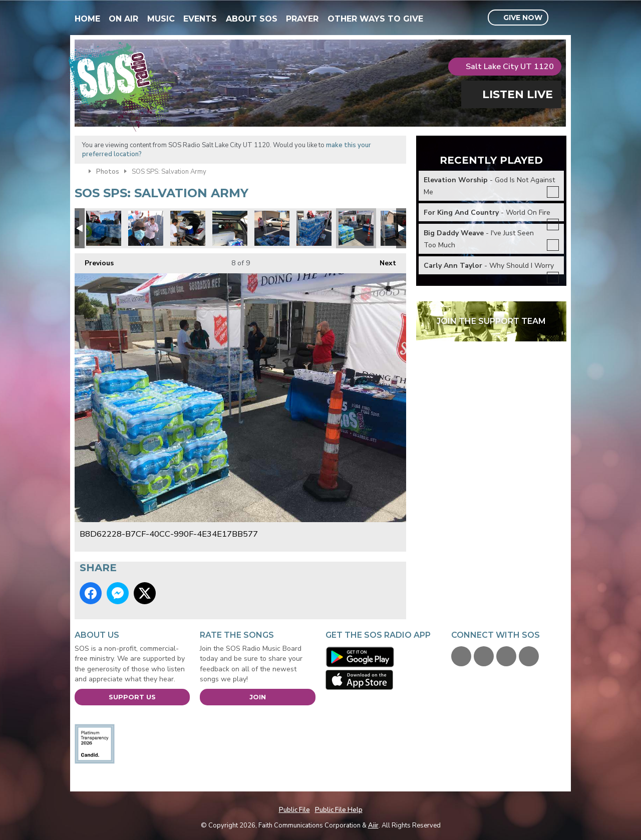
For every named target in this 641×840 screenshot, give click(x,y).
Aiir (373, 825)
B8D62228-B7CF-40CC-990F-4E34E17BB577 (356, 228)
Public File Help (339, 810)
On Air (123, 19)
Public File (294, 810)
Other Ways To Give (375, 19)
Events (200, 19)
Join (258, 697)
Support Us (132, 697)
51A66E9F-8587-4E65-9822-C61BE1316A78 (188, 228)
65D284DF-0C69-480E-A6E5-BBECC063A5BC (272, 228)
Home (87, 19)
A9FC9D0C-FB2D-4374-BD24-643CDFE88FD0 (146, 228)
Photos (108, 172)
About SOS (252, 19)
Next (383, 261)
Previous (94, 261)
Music (161, 19)
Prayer (302, 19)
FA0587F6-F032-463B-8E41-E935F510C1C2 (314, 228)
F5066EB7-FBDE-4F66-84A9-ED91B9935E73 (230, 228)
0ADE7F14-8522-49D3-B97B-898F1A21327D (104, 228)
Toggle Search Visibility (560, 18)
